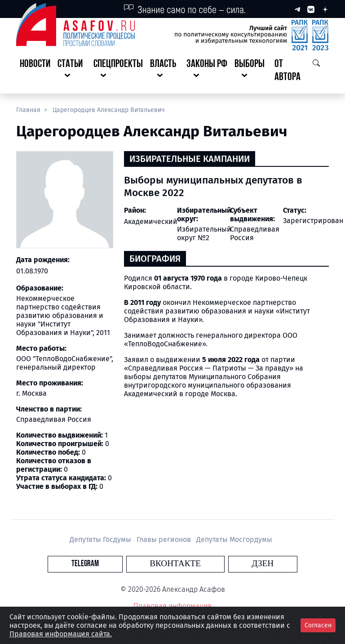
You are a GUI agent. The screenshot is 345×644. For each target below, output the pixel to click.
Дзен (227, 564)
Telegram (121, 564)
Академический (151, 221)
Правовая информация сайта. (61, 634)
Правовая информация (172, 606)
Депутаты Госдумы (101, 539)
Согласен (318, 625)
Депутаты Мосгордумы (234, 539)
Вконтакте (175, 564)
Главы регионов (165, 539)
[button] (72, 71)
